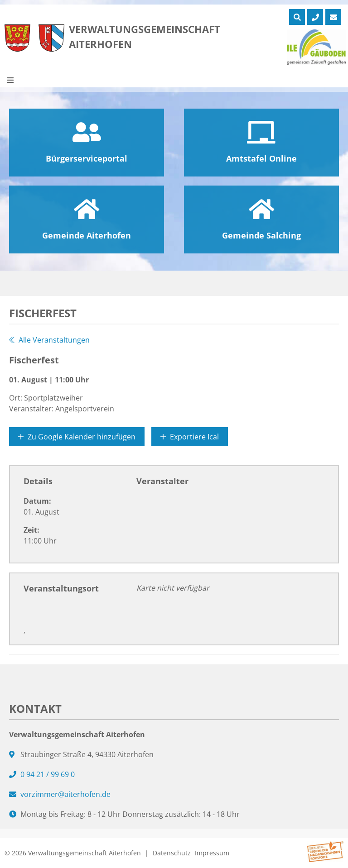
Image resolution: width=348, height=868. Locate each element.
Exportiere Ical (190, 437)
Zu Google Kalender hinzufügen (77, 437)
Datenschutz (172, 853)
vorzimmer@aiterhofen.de (65, 794)
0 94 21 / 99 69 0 (48, 774)
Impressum (212, 853)
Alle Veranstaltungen (49, 340)
